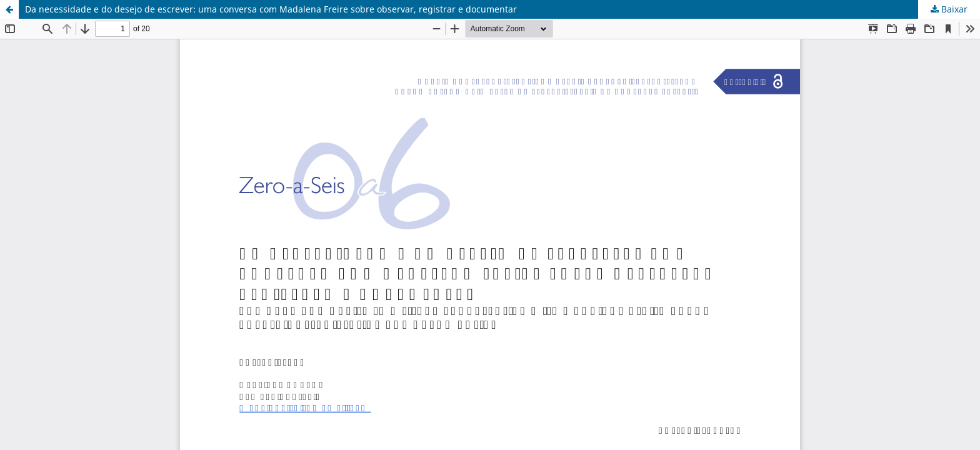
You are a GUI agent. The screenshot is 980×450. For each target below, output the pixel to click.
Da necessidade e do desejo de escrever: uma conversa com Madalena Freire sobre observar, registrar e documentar (271, 9)
